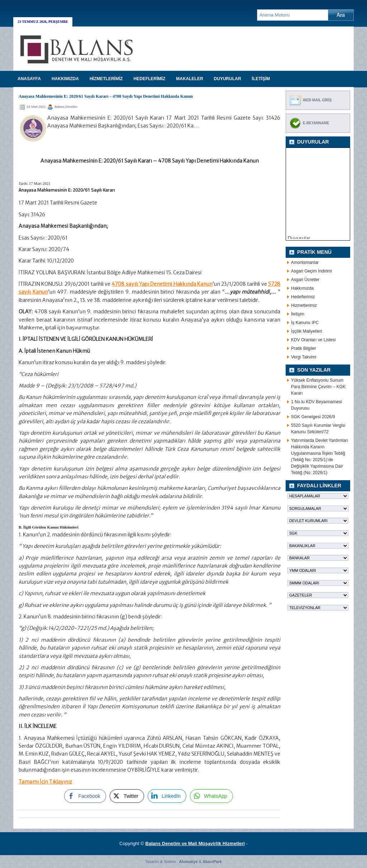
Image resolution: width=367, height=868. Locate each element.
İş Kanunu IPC (305, 323)
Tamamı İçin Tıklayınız (45, 782)
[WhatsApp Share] (211, 796)
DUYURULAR (228, 79)
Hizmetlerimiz (304, 305)
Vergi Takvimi (304, 357)
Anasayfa (29, 79)
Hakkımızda (302, 288)
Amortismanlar (305, 262)
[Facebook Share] (85, 796)
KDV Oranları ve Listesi (313, 340)
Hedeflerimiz (303, 297)
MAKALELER (189, 79)
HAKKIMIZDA (65, 79)
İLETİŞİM (261, 79)
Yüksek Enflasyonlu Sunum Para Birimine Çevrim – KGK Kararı (318, 387)
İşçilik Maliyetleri (307, 331)
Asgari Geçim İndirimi (311, 271)
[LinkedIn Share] (167, 796)
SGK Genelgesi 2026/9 (313, 417)
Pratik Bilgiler (304, 348)
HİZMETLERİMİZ (106, 79)
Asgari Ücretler (305, 280)
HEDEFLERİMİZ (150, 79)
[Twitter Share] (127, 796)
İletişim (298, 314)
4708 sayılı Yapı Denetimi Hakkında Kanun (162, 284)
